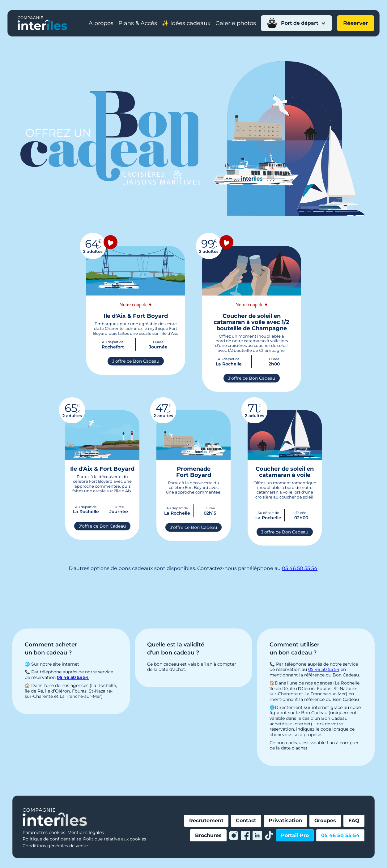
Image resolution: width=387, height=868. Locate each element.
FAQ (354, 820)
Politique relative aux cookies (115, 839)
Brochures (208, 835)
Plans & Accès (138, 23)
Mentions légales (86, 832)
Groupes (325, 820)
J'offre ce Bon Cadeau (136, 361)
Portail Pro (295, 835)
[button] (296, 23)
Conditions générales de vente (55, 846)
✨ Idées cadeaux (186, 23)
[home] (42, 23)
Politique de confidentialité (52, 839)
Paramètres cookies (44, 832)
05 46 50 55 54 (300, 568)
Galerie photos (236, 23)
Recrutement (206, 820)
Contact (246, 820)
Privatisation (285, 820)
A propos (101, 23)
